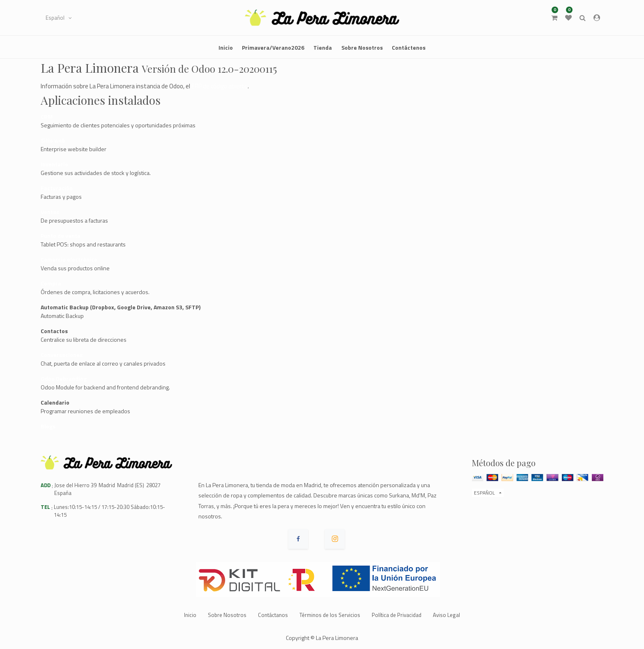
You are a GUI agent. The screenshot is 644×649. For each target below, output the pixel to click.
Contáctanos (273, 615)
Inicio (190, 615)
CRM (47, 116)
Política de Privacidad (397, 615)
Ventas (50, 212)
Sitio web (53, 140)
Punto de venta (61, 236)
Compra (51, 283)
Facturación (57, 188)
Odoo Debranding (64, 379)
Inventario (54, 164)
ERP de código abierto (220, 86)
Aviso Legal (446, 615)
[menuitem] (226, 47)
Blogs (48, 426)
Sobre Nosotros (227, 615)
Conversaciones (62, 355)
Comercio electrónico (69, 259)
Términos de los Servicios (330, 615)
